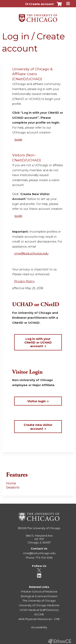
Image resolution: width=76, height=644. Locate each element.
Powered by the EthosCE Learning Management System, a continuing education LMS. (60, 641)
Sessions (13, 487)
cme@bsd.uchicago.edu (31, 253)
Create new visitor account (38, 427)
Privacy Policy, (25, 281)
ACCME (39, 614)
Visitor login (37, 401)
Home (11, 483)
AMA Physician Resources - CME (39, 619)
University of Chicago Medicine (39, 605)
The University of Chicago (44, 528)
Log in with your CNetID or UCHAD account (38, 342)
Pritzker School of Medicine (39, 591)
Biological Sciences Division (39, 596)
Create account (41, 4)
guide (18, 140)
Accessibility (39, 627)
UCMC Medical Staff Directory (39, 610)
